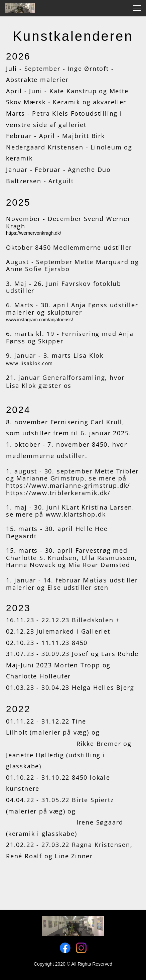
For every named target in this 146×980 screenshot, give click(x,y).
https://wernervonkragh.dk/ (34, 233)
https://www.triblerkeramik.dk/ (58, 493)
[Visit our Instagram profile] (81, 948)
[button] (137, 8)
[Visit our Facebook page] (65, 948)
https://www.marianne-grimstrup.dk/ (68, 485)
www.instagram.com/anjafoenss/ (40, 320)
